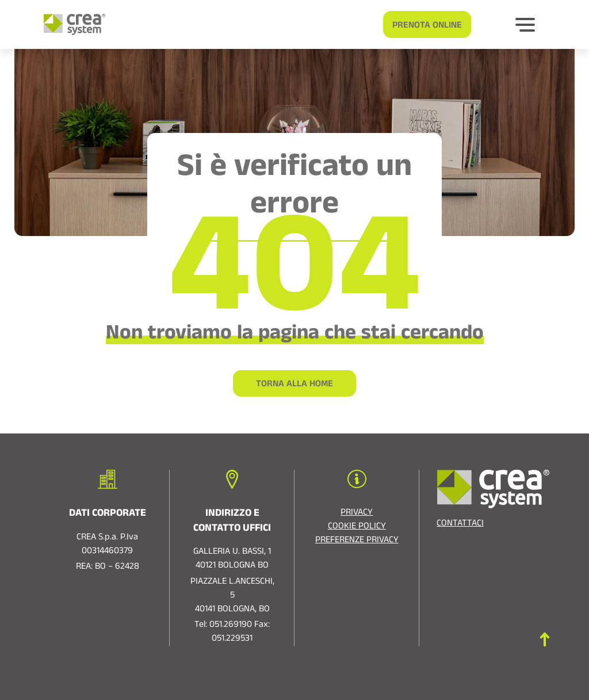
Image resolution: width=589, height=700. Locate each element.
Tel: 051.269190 (223, 626)
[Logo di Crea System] (70, 24)
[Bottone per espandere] (525, 25)
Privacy (357, 513)
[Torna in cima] (545, 639)
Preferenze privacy (357, 541)
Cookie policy (357, 527)
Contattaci (460, 524)
